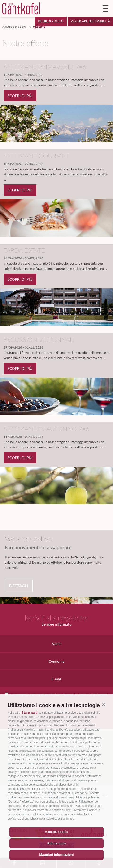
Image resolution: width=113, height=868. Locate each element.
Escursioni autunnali (39, 339)
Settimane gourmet (36, 156)
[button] (104, 704)
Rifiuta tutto (57, 843)
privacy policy (40, 695)
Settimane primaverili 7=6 (45, 67)
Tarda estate (24, 250)
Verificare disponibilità (90, 21)
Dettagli (19, 586)
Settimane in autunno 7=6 (46, 429)
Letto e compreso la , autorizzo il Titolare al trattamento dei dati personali (58, 695)
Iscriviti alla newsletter (56, 618)
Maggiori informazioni (56, 855)
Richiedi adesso (51, 21)
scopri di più (20, 95)
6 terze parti (29, 713)
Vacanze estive (29, 539)
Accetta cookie (57, 832)
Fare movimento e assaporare (38, 547)
